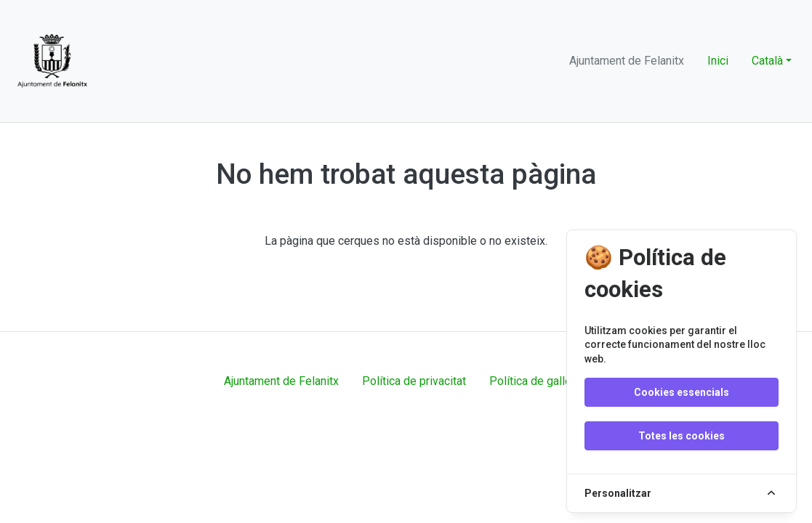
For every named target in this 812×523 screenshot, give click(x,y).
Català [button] (767, 61)
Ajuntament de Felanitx (281, 381)
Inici (718, 61)
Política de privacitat (414, 381)
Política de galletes (539, 381)
